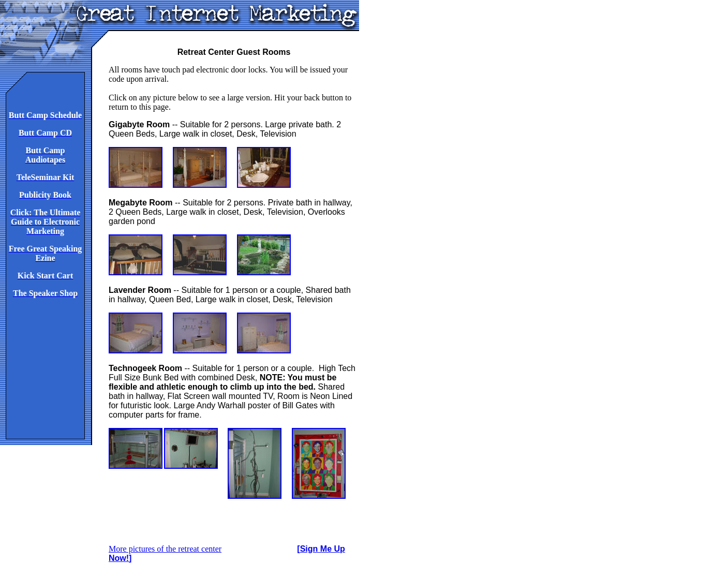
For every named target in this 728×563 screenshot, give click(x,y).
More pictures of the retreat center (165, 549)
